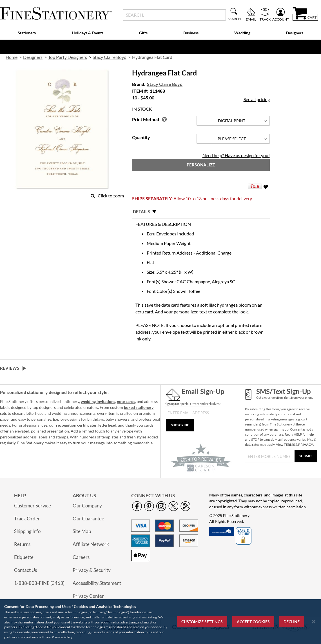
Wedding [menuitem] (242, 33)
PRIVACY (306, 444)
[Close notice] (314, 622)
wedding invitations (98, 401)
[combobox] (174, 15)
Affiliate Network (91, 544)
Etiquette (24, 557)
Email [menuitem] (251, 19)
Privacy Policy (62, 637)
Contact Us (25, 570)
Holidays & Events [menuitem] (88, 33)
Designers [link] (33, 57)
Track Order (27, 519)
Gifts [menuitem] (143, 33)
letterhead (107, 425)
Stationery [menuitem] (27, 33)
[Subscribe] (180, 425)
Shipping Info (27, 531)
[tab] (201, 211)
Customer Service (33, 506)
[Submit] (306, 456)
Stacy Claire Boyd (165, 84)
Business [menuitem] (191, 33)
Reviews (10, 368)
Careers (81, 557)
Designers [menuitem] (295, 33)
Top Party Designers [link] (68, 57)
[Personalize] (201, 165)
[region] (160, 622)
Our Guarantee (88, 519)
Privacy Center (88, 596)
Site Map (82, 531)
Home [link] (12, 57)
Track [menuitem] (265, 19)
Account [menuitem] (281, 19)
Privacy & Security (92, 570)
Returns (22, 544)
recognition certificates (76, 425)
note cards (126, 401)
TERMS (289, 444)
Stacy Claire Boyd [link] (110, 57)
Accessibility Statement (97, 583)
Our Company (87, 506)
